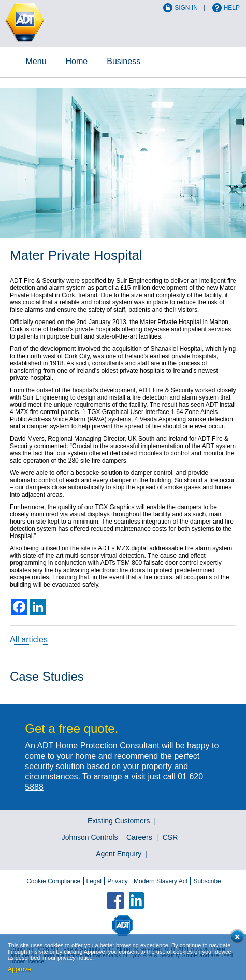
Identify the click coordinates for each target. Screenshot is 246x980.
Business (124, 61)
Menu (36, 61)
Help (232, 8)
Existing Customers (119, 821)
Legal (94, 881)
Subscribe (207, 881)
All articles (29, 640)
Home (77, 61)
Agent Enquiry (119, 854)
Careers (139, 837)
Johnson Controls (90, 837)
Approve (19, 969)
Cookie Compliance (53, 881)
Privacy (117, 881)
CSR (170, 837)
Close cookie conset (235, 938)
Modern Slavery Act (161, 881)
